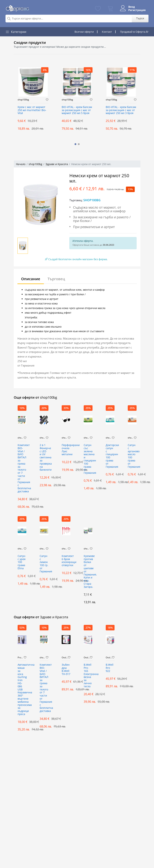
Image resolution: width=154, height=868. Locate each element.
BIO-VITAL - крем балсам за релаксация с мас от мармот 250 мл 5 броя (77, 110)
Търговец (56, 279)
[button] (75, 144)
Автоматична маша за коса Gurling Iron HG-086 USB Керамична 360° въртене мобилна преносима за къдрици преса (22, 690)
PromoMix (21, 658)
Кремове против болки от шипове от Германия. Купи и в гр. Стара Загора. (88, 572)
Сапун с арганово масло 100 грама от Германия (132, 456)
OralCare (65, 658)
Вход (132, 7)
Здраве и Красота (57, 164)
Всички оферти (84, 32)
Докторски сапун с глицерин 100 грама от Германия (110, 456)
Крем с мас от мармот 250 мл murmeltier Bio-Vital (32, 110)
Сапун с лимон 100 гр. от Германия (44, 564)
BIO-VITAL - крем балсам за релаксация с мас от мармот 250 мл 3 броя (121, 110)
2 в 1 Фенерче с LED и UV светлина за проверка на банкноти (44, 458)
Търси (140, 18)
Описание (31, 279)
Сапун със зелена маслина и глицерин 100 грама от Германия (88, 459)
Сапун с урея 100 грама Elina (22, 562)
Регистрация (137, 10)
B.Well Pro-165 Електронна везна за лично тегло (88, 676)
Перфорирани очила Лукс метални (66, 450)
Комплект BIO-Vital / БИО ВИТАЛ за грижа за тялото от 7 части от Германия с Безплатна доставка (22, 468)
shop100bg (23, 100)
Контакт (107, 32)
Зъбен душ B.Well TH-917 (66, 669)
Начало (21, 164)
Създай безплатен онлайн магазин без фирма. (76, 259)
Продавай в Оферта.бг (134, 32)
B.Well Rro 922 (110, 668)
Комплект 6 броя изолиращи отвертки (66, 561)
